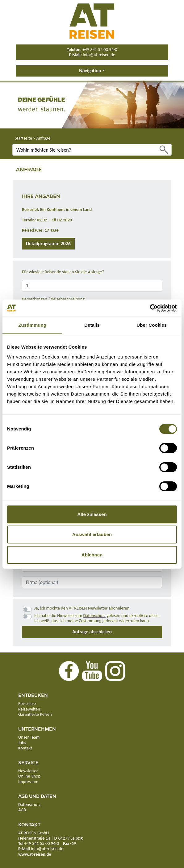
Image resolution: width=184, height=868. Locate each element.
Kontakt (25, 748)
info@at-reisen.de (99, 55)
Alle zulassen (92, 514)
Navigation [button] (90, 71)
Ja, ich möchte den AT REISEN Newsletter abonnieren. (82, 608)
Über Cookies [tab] (152, 325)
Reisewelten (29, 709)
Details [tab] (92, 325)
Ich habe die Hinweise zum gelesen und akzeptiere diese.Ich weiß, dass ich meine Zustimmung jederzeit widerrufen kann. (97, 618)
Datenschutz (94, 615)
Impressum (28, 782)
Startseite (23, 138)
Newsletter (28, 771)
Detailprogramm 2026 (48, 243)
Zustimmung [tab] (32, 325)
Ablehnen (92, 555)
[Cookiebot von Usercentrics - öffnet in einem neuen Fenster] (150, 308)
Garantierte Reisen (35, 714)
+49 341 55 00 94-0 (100, 49)
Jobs (22, 743)
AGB (22, 810)
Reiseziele (27, 703)
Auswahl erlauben (92, 534)
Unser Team (29, 737)
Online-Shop (29, 776)
